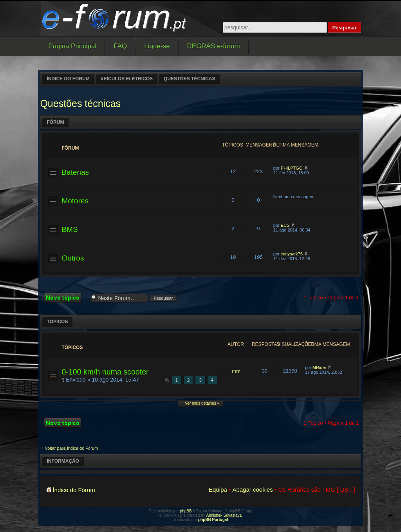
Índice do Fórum (68, 79)
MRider (319, 367)
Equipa (218, 489)
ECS (285, 225)
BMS (70, 229)
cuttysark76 (292, 254)
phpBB (186, 511)
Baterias (75, 172)
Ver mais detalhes (200, 403)
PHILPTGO (292, 168)
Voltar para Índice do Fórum (71, 448)
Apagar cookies (252, 489)
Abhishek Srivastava (224, 515)
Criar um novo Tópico (65, 298)
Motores (75, 201)
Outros (73, 258)
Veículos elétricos (127, 79)
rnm (236, 371)
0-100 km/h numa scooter (105, 372)
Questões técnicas (189, 79)
